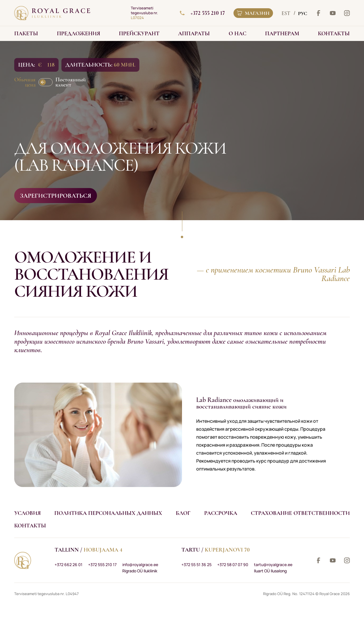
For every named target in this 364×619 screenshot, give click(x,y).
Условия (27, 513)
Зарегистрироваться (56, 196)
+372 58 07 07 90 (233, 565)
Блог (183, 513)
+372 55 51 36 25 (197, 565)
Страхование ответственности (300, 513)
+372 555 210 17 (202, 13)
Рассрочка (221, 513)
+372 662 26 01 (69, 565)
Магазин (253, 13)
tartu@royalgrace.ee (273, 565)
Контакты (30, 526)
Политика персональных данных (108, 513)
